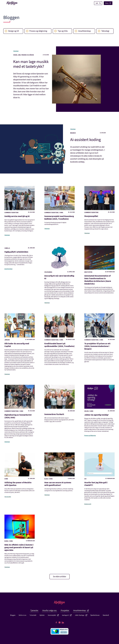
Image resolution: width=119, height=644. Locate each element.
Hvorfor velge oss (50, 610)
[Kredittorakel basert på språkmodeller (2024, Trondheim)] (59, 339)
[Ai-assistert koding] (88, 148)
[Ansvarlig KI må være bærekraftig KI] (59, 273)
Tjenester (34, 610)
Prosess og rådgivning (37, 31)
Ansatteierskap (83, 31)
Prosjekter (65, 610)
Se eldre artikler (60, 577)
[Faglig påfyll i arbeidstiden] (20, 256)
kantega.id (67, 615)
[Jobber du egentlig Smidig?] (99, 408)
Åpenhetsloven (95, 615)
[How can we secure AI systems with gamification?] (59, 472)
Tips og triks (61, 31)
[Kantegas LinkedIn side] (63, 622)
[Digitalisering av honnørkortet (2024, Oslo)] (20, 412)
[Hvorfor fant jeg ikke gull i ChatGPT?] (99, 477)
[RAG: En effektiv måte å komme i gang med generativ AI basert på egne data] (20, 539)
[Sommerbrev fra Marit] (59, 404)
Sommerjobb (53, 615)
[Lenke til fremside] (12, 3)
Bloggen (13, 615)
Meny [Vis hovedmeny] (108, 3)
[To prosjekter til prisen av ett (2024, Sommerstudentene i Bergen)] (99, 338)
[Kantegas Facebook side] (56, 622)
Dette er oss (22, 615)
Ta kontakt (33, 615)
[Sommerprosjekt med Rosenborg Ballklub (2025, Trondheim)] (59, 206)
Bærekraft (106, 615)
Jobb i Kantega (81, 615)
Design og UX (12, 31)
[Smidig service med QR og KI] (20, 209)
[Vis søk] (98, 3)
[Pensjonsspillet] (99, 208)
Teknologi (104, 31)
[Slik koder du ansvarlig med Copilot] (20, 342)
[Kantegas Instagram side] (59, 622)
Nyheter (42, 615)
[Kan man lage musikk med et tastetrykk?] (31, 76)
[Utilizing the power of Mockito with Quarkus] (20, 473)
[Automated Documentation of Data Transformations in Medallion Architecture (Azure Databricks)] (99, 270)
